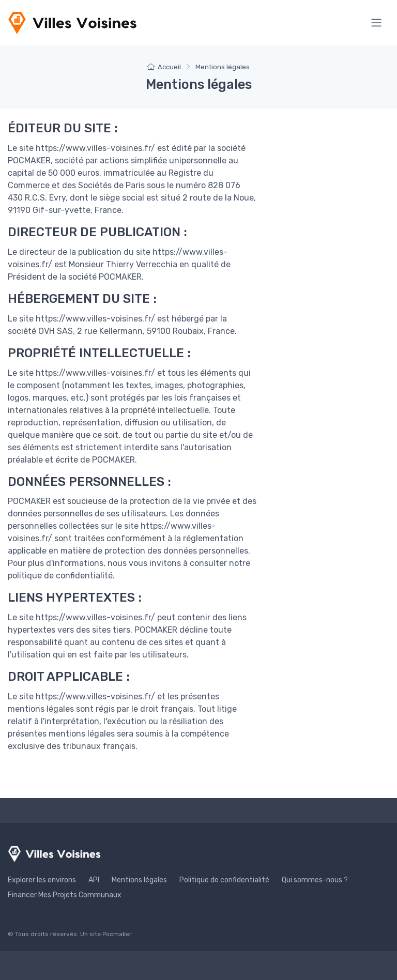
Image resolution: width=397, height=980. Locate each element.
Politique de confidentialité (224, 880)
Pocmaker (117, 934)
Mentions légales (139, 880)
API (94, 880)
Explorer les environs (42, 880)
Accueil (164, 67)
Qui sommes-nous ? (315, 880)
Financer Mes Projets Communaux (65, 895)
